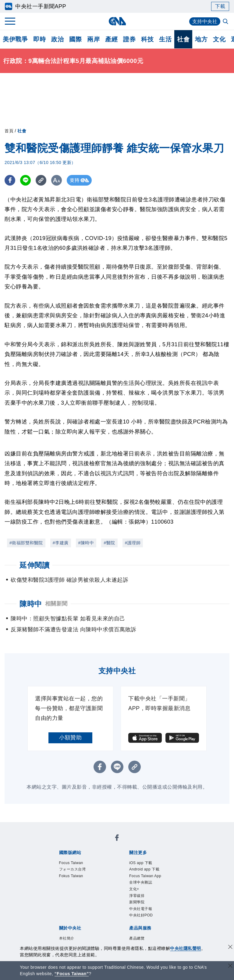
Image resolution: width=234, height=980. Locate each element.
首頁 (9, 131)
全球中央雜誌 (141, 882)
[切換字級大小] (57, 180)
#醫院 (109, 543)
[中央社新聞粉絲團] (117, 839)
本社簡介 (67, 938)
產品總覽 (137, 938)
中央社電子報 (141, 909)
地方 (201, 39)
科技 (147, 39)
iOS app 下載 (141, 863)
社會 (183, 39)
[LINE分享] (25, 180)
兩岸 (93, 39)
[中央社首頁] (117, 21)
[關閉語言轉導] (230, 966)
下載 (220, 6)
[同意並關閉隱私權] (230, 948)
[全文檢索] (226, 22)
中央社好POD (141, 915)
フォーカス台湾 (73, 869)
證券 (129, 39)
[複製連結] (41, 180)
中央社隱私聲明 (186, 948)
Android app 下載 (144, 869)
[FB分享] (10, 180)
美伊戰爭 (15, 39)
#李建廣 (61, 543)
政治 (57, 39)
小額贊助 (70, 738)
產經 (111, 39)
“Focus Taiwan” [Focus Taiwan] (72, 974)
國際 (75, 39)
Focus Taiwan (71, 863)
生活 (165, 39)
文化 (219, 39)
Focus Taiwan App (145, 876)
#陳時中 (86, 543)
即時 (39, 39)
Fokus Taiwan (71, 876)
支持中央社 (205, 21)
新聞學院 (137, 902)
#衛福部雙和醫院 (26, 543)
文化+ (134, 889)
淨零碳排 (137, 896)
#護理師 (133, 543)
